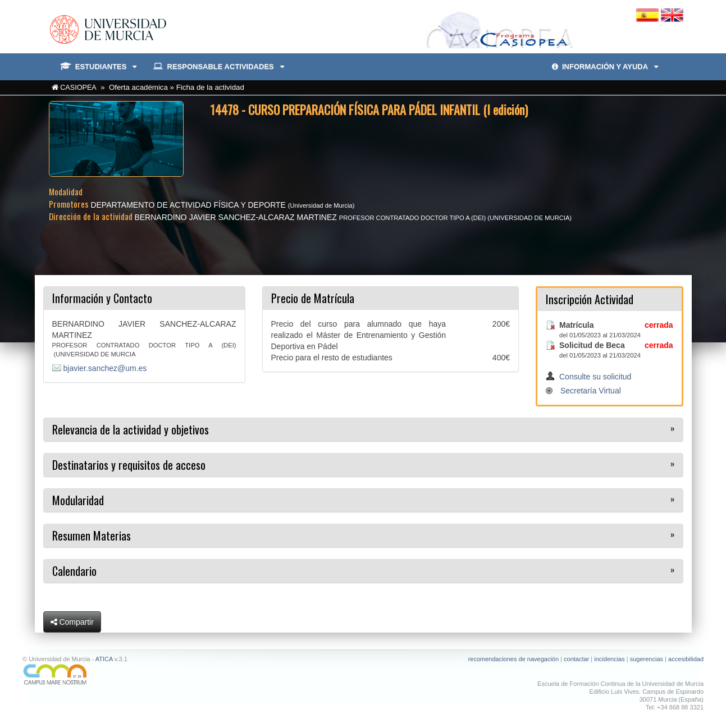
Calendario (74, 571)
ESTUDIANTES (99, 67)
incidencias (609, 659)
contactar (576, 659)
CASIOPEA (78, 88)
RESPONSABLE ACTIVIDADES (218, 67)
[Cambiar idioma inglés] (672, 15)
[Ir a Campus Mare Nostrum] (189, 674)
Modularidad (78, 500)
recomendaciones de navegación (513, 659)
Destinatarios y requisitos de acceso (129, 465)
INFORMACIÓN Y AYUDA (605, 67)
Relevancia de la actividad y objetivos (131, 429)
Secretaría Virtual (591, 391)
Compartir (72, 622)
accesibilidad (686, 659)
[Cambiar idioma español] (649, 15)
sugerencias (647, 659)
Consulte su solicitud (595, 377)
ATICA (104, 659)
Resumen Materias (92, 535)
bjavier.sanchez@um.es (105, 368)
